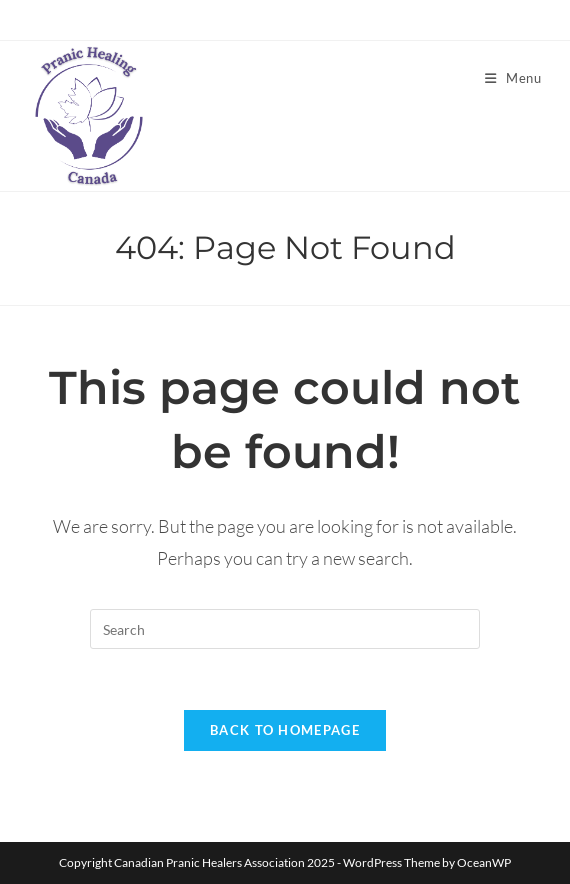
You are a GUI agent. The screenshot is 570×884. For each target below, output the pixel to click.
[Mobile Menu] (513, 78)
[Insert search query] (285, 629)
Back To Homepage (285, 730)
